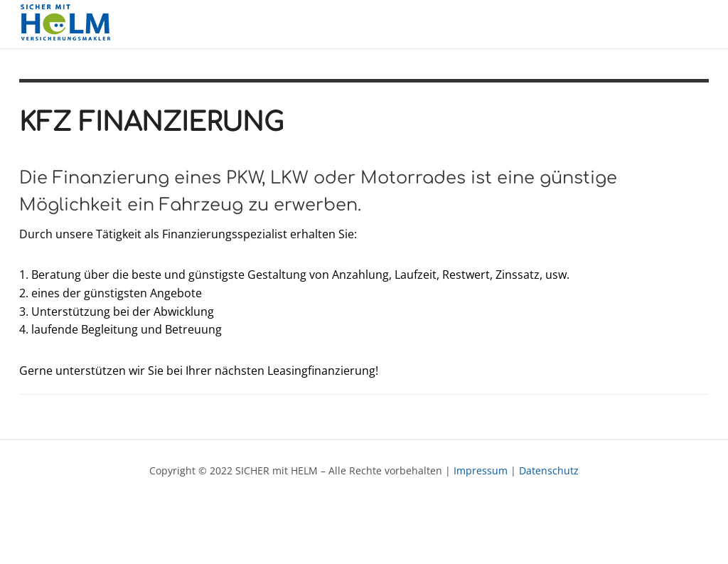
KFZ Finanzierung (151, 122)
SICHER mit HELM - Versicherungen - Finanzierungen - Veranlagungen (69, 24)
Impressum (481, 470)
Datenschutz (549, 470)
